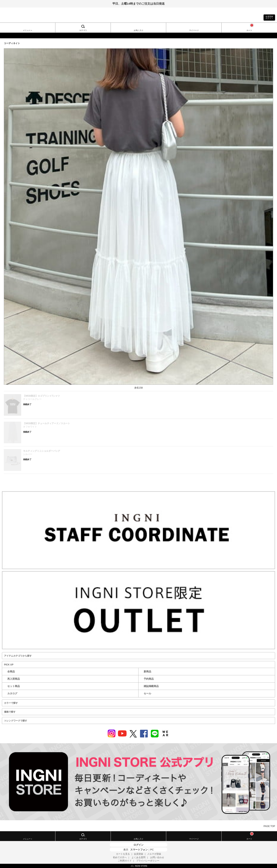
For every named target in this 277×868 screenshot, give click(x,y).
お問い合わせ (157, 857)
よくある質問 (138, 857)
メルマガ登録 (154, 854)
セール (147, 693)
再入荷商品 (14, 679)
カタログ (12, 693)
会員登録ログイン (269, 17)
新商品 (147, 672)
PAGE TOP (269, 826)
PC (152, 850)
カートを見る (123, 854)
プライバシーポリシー (148, 861)
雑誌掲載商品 (151, 686)
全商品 (11, 672)
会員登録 (138, 854)
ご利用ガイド (125, 861)
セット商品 (14, 686)
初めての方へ (120, 857)
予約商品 (149, 679)
